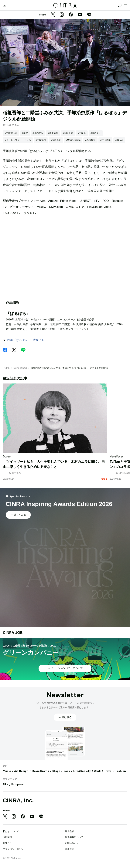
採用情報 (7, 837)
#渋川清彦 (53, 133)
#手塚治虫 (41, 140)
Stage (56, 771)
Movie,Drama (20, 368)
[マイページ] (5, 5)
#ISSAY (119, 140)
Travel (108, 771)
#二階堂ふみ (11, 133)
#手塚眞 (82, 133)
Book (67, 771)
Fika (5, 784)
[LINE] (89, 15)
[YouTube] (80, 15)
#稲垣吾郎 (68, 133)
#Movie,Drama (73, 140)
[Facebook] (71, 15)
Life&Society (82, 771)
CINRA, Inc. (18, 800)
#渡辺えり (96, 133)
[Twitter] (53, 15)
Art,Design (21, 771)
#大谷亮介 (56, 140)
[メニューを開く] (125, 5)
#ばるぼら (38, 133)
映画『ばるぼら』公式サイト (26, 340)
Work (97, 771)
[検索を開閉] (120, 5)
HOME (6, 368)
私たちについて (11, 831)
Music (7, 771)
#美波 (25, 133)
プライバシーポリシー (14, 849)
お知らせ (7, 843)
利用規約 (70, 849)
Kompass (17, 784)
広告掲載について (74, 837)
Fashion (121, 771)
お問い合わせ (72, 843)
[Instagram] (62, 15)
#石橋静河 (90, 140)
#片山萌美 (106, 140)
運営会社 (70, 831)
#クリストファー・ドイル (18, 140)
